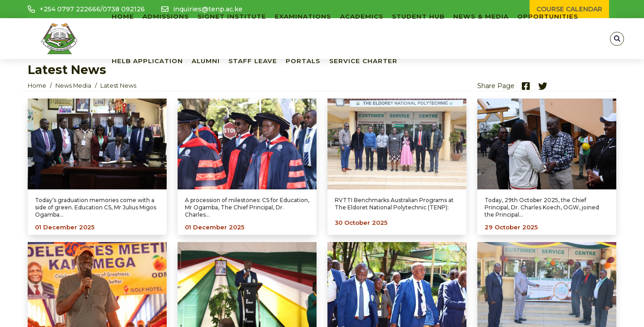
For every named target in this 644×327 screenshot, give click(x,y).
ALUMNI (206, 61)
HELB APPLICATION (147, 61)
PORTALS (303, 61)
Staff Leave (253, 61)
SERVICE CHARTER (363, 61)
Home (37, 86)
